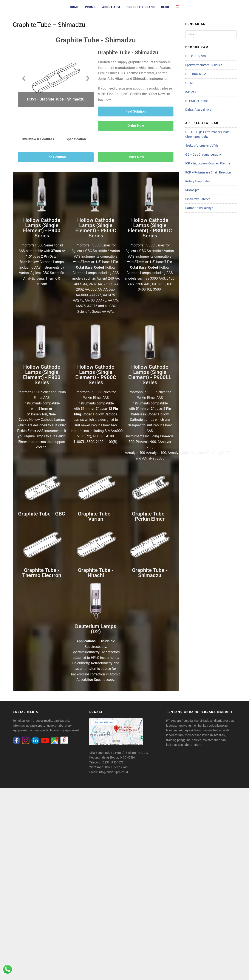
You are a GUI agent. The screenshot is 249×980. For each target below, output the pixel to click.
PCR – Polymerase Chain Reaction (208, 172)
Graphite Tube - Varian (96, 516)
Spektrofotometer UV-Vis (202, 146)
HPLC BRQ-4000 (196, 56)
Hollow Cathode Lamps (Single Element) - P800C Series (96, 228)
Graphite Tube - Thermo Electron (42, 573)
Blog (165, 7)
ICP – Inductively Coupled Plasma (208, 163)
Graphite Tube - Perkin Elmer (150, 516)
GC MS (190, 83)
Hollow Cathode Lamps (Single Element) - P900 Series (42, 375)
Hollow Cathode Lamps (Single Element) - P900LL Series (150, 375)
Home (74, 7)
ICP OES (191, 92)
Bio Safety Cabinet (198, 199)
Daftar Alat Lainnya (198, 110)
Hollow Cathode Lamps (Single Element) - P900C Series (96, 375)
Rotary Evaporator (198, 181)
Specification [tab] (76, 139)
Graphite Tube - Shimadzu (96, 40)
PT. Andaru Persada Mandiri (185, 721)
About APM (111, 7)
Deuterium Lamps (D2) (96, 629)
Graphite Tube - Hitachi (96, 573)
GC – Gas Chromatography (203, 155)
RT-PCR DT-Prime (196, 101)
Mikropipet (192, 190)
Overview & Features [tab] (38, 139)
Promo (90, 7)
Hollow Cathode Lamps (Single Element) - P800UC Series (150, 228)
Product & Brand (141, 7)
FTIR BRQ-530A (196, 74)
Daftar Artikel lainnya (199, 208)
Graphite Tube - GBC (42, 514)
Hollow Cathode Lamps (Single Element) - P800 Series (42, 228)
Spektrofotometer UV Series (204, 65)
